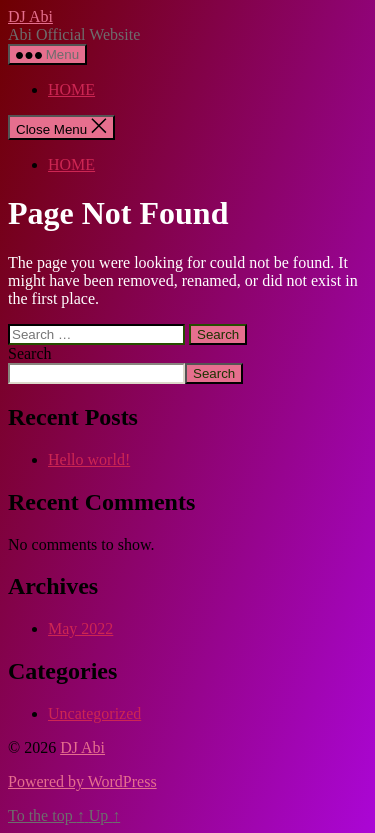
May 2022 (80, 628)
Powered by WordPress (82, 781)
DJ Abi (30, 16)
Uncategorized (94, 713)
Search (30, 353)
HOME (71, 89)
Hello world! (89, 459)
